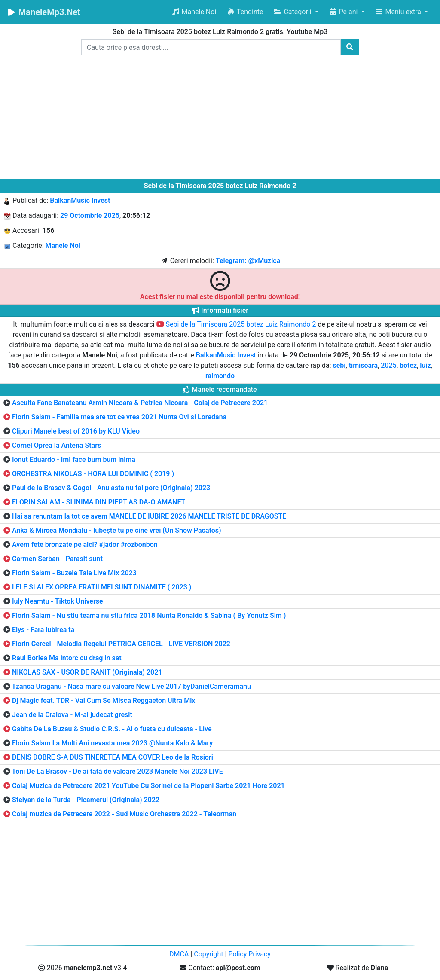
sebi (339, 365)
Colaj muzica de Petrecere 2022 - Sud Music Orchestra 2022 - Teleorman (124, 814)
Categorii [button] (293, 12)
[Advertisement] (220, 119)
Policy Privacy (249, 954)
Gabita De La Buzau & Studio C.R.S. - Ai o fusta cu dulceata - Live (112, 729)
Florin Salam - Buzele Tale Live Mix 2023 (74, 573)
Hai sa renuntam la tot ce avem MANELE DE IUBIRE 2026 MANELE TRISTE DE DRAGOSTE (149, 516)
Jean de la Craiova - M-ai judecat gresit (72, 715)
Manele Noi (194, 12)
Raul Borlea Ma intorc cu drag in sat (67, 658)
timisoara (364, 365)
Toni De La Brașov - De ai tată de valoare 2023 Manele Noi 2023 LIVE (118, 771)
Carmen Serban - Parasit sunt (57, 559)
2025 (389, 365)
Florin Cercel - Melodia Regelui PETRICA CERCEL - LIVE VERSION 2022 (121, 644)
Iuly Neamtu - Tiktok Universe (58, 601)
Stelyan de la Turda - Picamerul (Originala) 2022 (86, 800)
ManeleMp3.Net (44, 12)
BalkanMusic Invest (80, 200)
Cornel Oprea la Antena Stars (57, 445)
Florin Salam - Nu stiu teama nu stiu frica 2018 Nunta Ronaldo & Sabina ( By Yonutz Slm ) (149, 615)
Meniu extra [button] (399, 12)
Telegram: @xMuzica (248, 261)
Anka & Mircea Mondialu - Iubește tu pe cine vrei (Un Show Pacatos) (117, 530)
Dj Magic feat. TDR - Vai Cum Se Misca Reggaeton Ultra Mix (104, 701)
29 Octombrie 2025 (90, 215)
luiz (425, 365)
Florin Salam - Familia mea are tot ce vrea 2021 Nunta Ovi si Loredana (119, 417)
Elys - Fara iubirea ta (43, 630)
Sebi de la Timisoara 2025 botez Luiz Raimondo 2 (236, 324)
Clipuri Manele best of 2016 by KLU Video (76, 431)
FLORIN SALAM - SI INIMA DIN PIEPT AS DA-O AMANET (99, 502)
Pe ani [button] (344, 12)
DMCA (179, 954)
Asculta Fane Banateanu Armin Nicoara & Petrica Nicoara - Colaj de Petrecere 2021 (140, 403)
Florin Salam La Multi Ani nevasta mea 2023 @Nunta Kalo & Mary (112, 743)
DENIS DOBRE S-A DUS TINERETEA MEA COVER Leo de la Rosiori (113, 757)
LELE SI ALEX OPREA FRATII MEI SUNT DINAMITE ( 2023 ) (102, 587)
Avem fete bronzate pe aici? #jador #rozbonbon (85, 545)
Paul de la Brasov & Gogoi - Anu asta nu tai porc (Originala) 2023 (111, 488)
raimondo (220, 376)
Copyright (208, 954)
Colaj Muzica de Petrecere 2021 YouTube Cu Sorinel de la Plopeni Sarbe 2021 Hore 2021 (148, 786)
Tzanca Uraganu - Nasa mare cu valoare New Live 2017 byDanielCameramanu (131, 686)
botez (408, 365)
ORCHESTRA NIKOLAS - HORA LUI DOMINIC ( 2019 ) (93, 474)
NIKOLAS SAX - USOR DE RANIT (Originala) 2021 (87, 672)
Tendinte (245, 12)
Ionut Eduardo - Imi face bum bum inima (74, 459)
